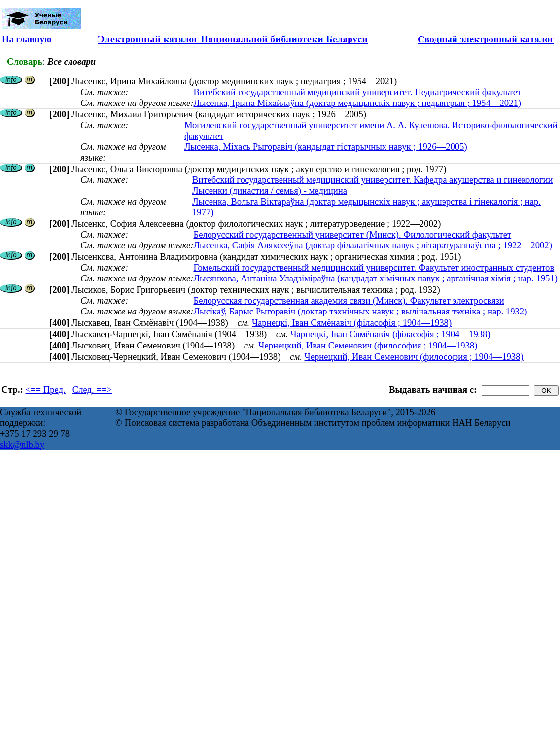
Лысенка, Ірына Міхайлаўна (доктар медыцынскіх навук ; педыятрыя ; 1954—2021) (357, 103)
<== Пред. (46, 390)
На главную (27, 39)
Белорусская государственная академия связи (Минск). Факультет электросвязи (349, 300)
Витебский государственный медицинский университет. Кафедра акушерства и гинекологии (372, 180)
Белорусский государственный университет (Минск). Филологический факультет (352, 234)
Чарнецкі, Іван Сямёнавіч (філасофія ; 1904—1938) (352, 323)
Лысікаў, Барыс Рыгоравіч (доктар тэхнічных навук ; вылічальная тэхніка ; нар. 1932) (360, 311)
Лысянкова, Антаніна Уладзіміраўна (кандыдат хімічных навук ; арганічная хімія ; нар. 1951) (375, 278)
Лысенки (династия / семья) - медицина (270, 191)
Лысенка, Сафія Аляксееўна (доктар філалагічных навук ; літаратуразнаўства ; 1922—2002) (372, 245)
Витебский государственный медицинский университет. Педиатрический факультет (357, 92)
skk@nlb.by (22, 444)
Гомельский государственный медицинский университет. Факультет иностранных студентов (374, 267)
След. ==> (92, 390)
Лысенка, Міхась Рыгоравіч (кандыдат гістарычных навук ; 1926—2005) (326, 147)
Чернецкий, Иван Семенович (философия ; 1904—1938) (368, 345)
